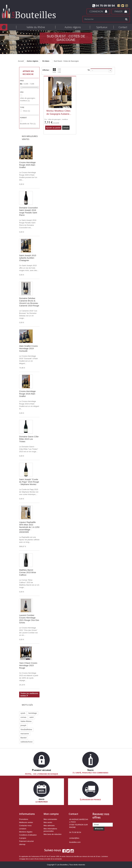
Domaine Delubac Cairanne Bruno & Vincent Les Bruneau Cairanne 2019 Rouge (29, 302)
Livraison (23, 829)
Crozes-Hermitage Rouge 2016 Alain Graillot (27, 394)
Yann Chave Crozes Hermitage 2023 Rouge (28, 665)
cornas (23, 717)
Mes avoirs (48, 822)
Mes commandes (50, 819)
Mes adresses (49, 826)
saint (32, 717)
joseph (23, 725)
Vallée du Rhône (36, 27)
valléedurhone (26, 742)
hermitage (33, 713)
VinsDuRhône (26, 729)
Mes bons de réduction (53, 834)
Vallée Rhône (26, 721)
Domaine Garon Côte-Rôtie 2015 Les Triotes (29, 439)
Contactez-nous (25, 826)
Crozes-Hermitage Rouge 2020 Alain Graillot (27, 165)
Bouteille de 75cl (28, 124)
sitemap (22, 844)
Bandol (23, 738)
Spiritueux (102, 27)
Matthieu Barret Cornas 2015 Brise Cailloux (28, 572)
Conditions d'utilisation (28, 835)
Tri (89, 70)
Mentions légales (26, 832)
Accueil (21, 61)
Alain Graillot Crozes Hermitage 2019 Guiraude (28, 348)
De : (22, 84)
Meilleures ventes (26, 822)
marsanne (25, 734)
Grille (54, 70)
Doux (27, 111)
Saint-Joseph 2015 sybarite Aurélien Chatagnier (28, 258)
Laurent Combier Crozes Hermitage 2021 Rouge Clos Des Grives (29, 619)
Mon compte (51, 814)
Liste (59, 70)
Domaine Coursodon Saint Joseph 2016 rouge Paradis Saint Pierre (29, 211)
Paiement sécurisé (26, 841)
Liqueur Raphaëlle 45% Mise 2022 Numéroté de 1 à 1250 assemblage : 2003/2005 (29, 527)
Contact (123, 27)
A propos (23, 838)
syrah (23, 713)
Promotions (24, 819)
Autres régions (73, 27)
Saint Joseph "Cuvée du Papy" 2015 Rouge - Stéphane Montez (29, 482)
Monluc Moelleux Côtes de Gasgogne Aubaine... (59, 112)
